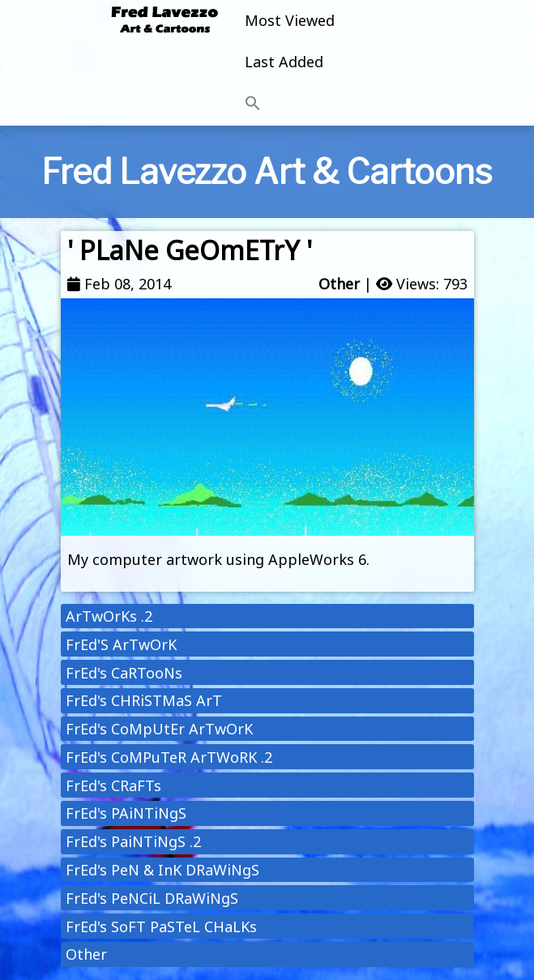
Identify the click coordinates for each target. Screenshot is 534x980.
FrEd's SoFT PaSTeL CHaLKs (161, 927)
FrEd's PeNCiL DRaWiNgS (152, 898)
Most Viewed (290, 20)
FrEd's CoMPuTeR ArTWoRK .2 (169, 757)
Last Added (284, 62)
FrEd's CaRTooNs (124, 673)
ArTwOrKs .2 (109, 616)
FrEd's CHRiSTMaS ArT (144, 700)
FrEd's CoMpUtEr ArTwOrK (159, 729)
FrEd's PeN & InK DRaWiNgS (162, 870)
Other (339, 284)
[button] (290, 104)
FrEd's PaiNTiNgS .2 (133, 841)
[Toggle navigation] (412, 63)
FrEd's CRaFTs (113, 785)
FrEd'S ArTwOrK (121, 644)
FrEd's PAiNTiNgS (126, 813)
